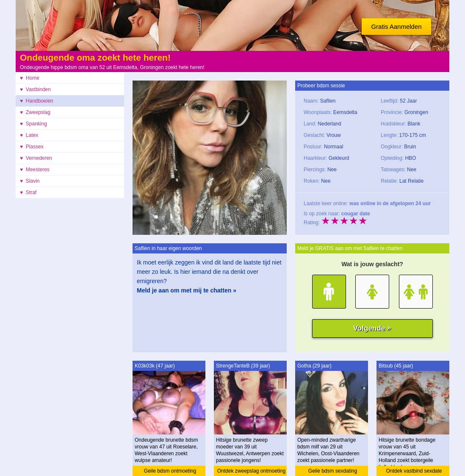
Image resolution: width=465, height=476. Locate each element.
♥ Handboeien (37, 101)
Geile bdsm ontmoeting (170, 471)
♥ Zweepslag (35, 112)
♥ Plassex (32, 147)
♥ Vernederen (36, 158)
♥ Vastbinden (35, 89)
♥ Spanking (33, 124)
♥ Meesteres (35, 170)
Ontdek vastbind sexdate (414, 471)
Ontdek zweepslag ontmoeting (251, 471)
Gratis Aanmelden (396, 26)
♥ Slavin (30, 181)
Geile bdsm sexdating (333, 471)
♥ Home (30, 78)
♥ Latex (29, 135)
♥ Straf (28, 192)
